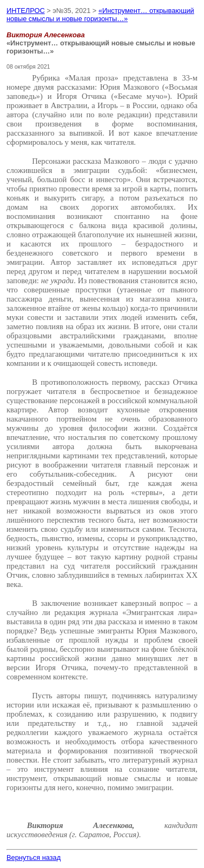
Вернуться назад (34, 857)
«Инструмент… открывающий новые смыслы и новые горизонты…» (100, 15)
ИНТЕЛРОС (26, 11)
